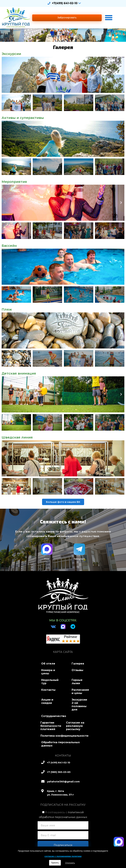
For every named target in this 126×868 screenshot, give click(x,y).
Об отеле (48, 664)
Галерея (78, 664)
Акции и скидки (47, 701)
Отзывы (77, 670)
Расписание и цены (80, 691)
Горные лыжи (77, 682)
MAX (47, 559)
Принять (55, 863)
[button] (67, 18)
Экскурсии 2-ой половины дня (79, 705)
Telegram (79, 559)
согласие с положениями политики (63, 856)
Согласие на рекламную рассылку (75, 726)
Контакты (48, 690)
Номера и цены (48, 672)
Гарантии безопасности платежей (51, 726)
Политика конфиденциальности (64, 736)
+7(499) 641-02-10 (65, 3)
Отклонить (70, 863)
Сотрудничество (54, 716)
